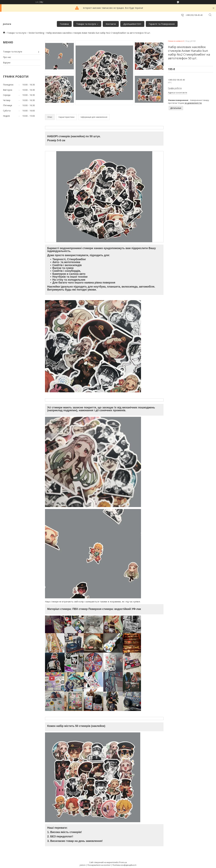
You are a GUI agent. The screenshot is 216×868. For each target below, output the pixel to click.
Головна (64, 24)
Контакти (111, 24)
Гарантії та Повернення (162, 24)
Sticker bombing (36, 33)
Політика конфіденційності (124, 865)
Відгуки (7, 63)
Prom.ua (123, 862)
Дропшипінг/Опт (132, 24)
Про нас (7, 57)
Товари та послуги (86, 24)
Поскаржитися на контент (99, 865)
